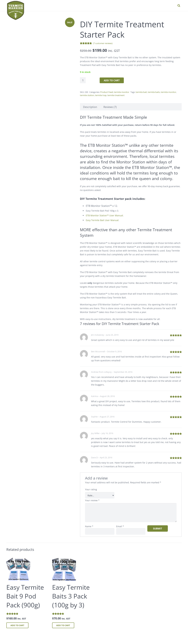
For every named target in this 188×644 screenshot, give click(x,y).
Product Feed (107, 92)
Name (89, 526)
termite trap (101, 95)
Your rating (91, 489)
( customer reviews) (103, 43)
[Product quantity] (83, 80)
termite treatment (116, 95)
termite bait (141, 92)
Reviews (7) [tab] (110, 107)
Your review (92, 500)
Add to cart (112, 80)
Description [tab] (90, 107)
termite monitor (122, 92)
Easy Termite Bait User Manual (102, 220)
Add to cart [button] (17, 625)
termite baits (154, 92)
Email (120, 526)
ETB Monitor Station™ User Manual (104, 215)
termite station (87, 95)
